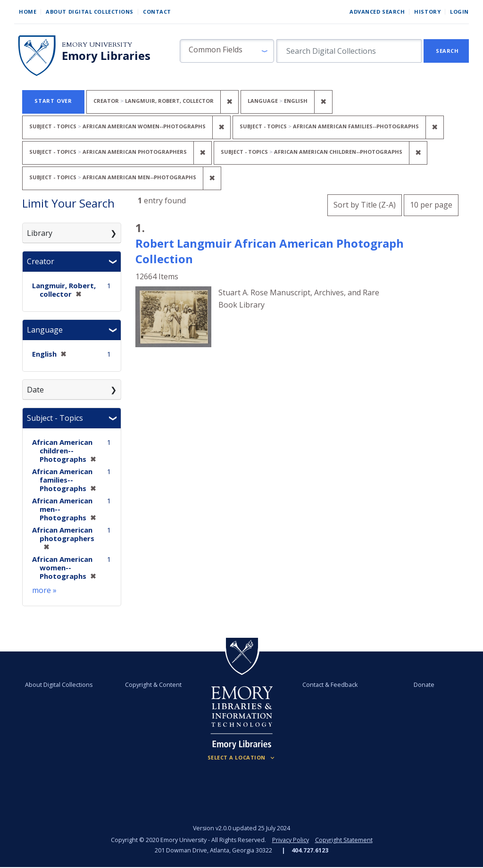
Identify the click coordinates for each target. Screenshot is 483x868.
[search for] (349, 51)
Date (35, 390)
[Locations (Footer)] (242, 758)
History (427, 12)
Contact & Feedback (330, 685)
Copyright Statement (344, 840)
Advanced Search (377, 12)
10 (431, 204)
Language (45, 330)
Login (459, 12)
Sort (365, 205)
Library (40, 233)
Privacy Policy (291, 840)
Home (28, 12)
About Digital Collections (90, 12)
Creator (41, 261)
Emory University (97, 45)
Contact (157, 12)
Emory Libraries (106, 56)
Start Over (53, 101)
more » (44, 590)
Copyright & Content (153, 685)
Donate (424, 685)
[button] (227, 51)
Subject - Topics (55, 418)
